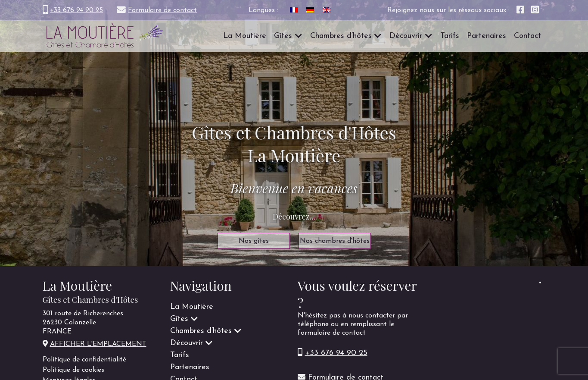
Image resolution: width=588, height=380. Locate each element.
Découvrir (406, 36)
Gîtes (283, 36)
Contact (527, 36)
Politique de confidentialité (84, 360)
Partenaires (487, 36)
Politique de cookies (73, 370)
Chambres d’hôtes (341, 36)
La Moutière (245, 36)
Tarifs (450, 36)
